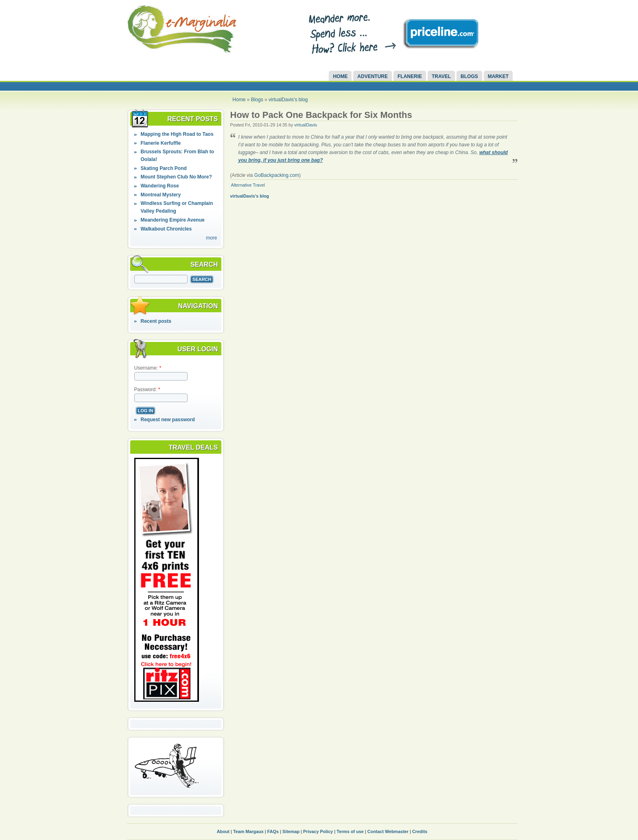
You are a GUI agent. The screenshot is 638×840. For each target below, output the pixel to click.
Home (340, 76)
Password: (147, 390)
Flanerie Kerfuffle (161, 143)
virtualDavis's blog (288, 100)
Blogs (469, 76)
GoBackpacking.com (277, 175)
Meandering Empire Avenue (172, 220)
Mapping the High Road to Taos (177, 134)
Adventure (373, 76)
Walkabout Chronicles (166, 229)
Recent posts (156, 321)
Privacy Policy (318, 831)
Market (498, 76)
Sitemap (291, 831)
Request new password (167, 420)
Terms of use (350, 831)
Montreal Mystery (161, 195)
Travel (441, 76)
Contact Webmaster (388, 831)
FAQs (273, 831)
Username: (148, 368)
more (211, 238)
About (223, 831)
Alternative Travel (248, 185)
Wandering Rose (159, 186)
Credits (420, 831)
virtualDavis (306, 125)
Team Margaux (248, 831)
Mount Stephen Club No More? (176, 177)
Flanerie (410, 76)
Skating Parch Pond (163, 168)
